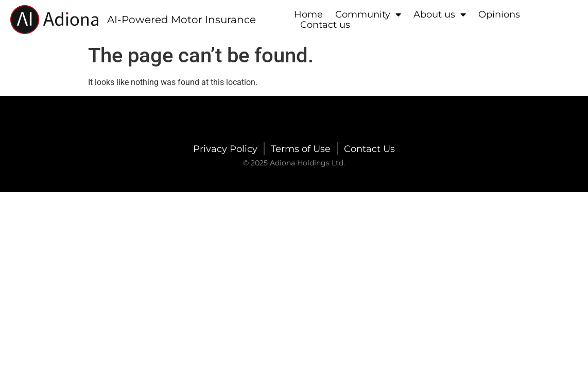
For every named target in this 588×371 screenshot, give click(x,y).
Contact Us (369, 149)
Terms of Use (301, 149)
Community (368, 14)
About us (440, 14)
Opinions (499, 14)
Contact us (325, 25)
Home (308, 14)
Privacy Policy (225, 149)
